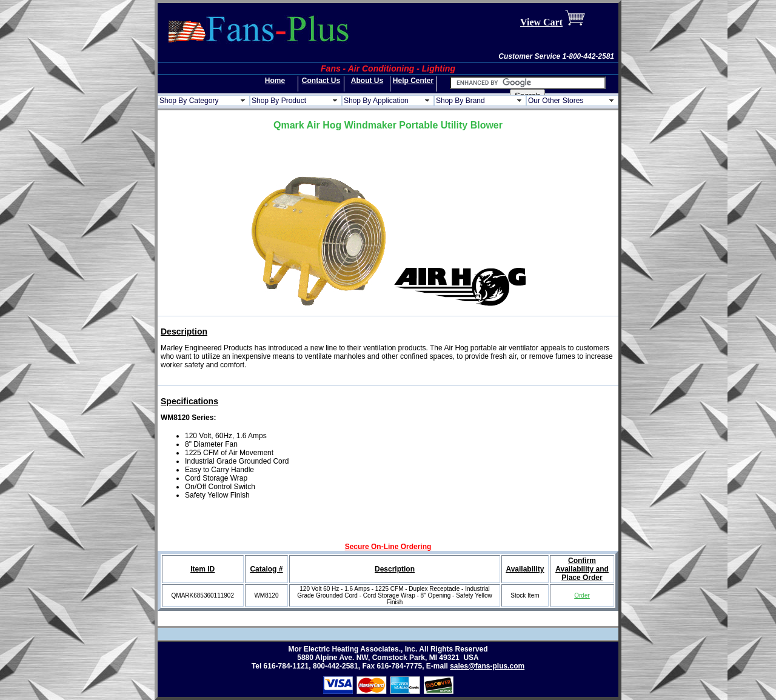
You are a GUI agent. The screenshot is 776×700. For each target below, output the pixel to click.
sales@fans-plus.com (487, 666)
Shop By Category (189, 101)
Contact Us (321, 81)
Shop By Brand (460, 101)
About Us (367, 81)
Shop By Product (279, 101)
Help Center (413, 81)
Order (582, 595)
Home (275, 81)
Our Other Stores (556, 101)
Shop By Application (376, 101)
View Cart (541, 22)
